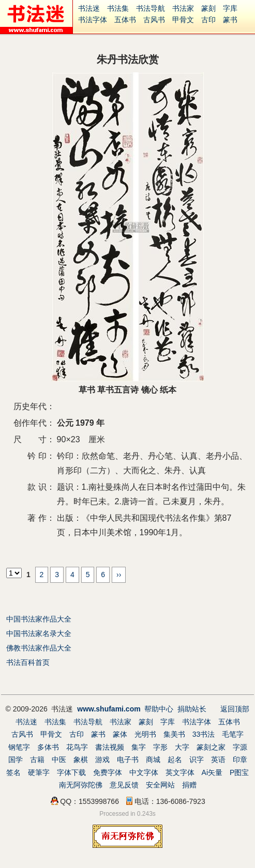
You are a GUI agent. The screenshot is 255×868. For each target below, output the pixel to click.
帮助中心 (159, 709)
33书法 (204, 734)
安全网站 (160, 785)
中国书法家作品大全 (39, 619)
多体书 (48, 747)
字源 (240, 747)
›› (119, 575)
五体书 (125, 20)
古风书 (154, 20)
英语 (218, 760)
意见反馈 (124, 785)
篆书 (230, 20)
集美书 (174, 734)
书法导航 (151, 8)
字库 (230, 8)
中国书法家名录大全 (39, 633)
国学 (16, 760)
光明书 (145, 734)
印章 (240, 760)
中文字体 (144, 772)
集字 (139, 747)
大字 (182, 747)
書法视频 (110, 747)
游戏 (102, 760)
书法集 (118, 8)
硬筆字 (39, 772)
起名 (175, 760)
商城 (153, 760)
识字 (197, 760)
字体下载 (71, 772)
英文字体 (180, 772)
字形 (160, 747)
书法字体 (93, 20)
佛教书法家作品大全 (39, 648)
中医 (59, 760)
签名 (13, 772)
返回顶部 (235, 709)
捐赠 (189, 785)
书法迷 (89, 8)
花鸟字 (77, 747)
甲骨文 (183, 20)
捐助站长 (192, 709)
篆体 (120, 734)
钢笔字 (19, 747)
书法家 (183, 8)
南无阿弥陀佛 (81, 785)
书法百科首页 (28, 662)
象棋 (81, 760)
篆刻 (208, 8)
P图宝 (239, 772)
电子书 (128, 760)
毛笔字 (233, 734)
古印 (208, 20)
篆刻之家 (211, 747)
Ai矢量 (212, 772)
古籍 (37, 760)
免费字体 (108, 772)
